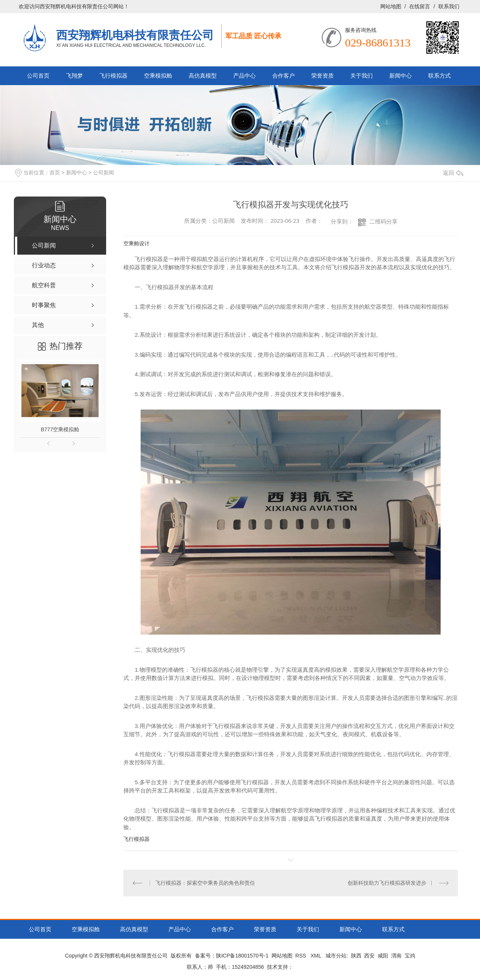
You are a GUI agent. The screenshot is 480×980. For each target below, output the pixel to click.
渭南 (396, 956)
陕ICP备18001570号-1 (242, 956)
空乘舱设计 (136, 243)
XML (316, 956)
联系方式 (439, 76)
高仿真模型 (203, 76)
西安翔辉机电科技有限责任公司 (135, 35)
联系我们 (449, 6)
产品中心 (244, 76)
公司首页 (38, 76)
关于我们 (361, 76)
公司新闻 (103, 173)
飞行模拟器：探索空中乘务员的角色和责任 (205, 883)
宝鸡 (410, 956)
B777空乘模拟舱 (60, 429)
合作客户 (283, 76)
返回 (453, 173)
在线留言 (420, 6)
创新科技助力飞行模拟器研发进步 (387, 883)
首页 (55, 173)
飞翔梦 (74, 76)
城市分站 (336, 956)
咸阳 (383, 956)
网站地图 (391, 6)
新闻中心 (400, 76)
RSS (302, 956)
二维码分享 (383, 221)
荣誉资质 (322, 76)
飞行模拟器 (113, 76)
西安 (369, 956)
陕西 (356, 956)
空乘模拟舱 (158, 76)
